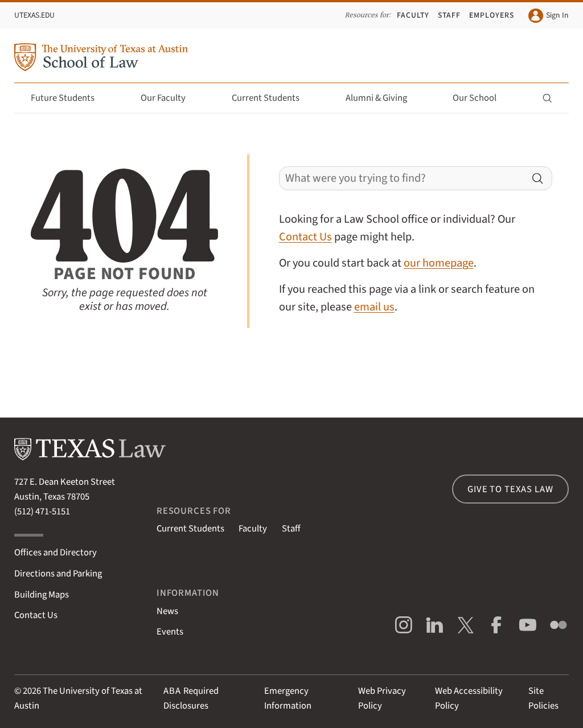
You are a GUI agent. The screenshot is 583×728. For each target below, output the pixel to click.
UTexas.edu (34, 15)
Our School (481, 98)
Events (170, 632)
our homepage (439, 263)
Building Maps (42, 595)
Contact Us (305, 237)
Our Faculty (170, 98)
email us (374, 307)
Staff (449, 15)
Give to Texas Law (510, 489)
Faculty (413, 15)
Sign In (548, 16)
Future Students (69, 98)
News (167, 611)
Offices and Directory (56, 553)
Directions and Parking (58, 574)
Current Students (272, 98)
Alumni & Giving (383, 98)
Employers (492, 15)
